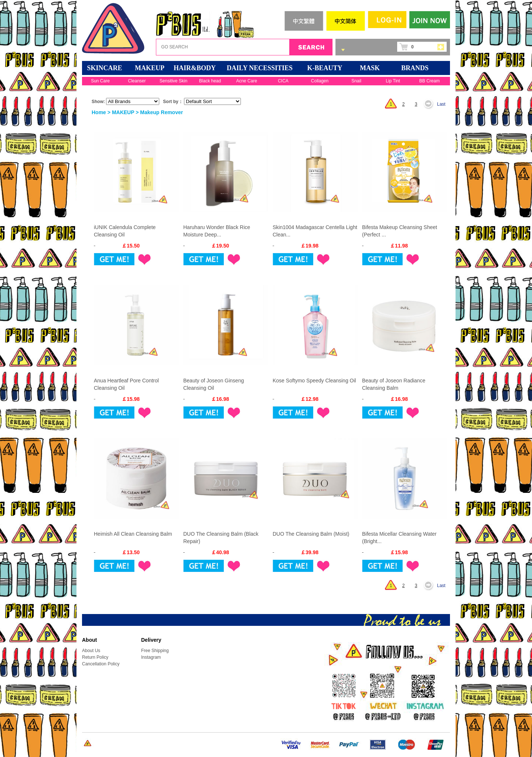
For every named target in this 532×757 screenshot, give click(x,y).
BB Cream (429, 81)
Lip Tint (393, 81)
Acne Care (247, 81)
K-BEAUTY (325, 68)
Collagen (320, 81)
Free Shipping (155, 651)
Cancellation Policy (101, 664)
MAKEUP (150, 68)
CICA (283, 81)
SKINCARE (104, 68)
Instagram (151, 657)
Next (430, 104)
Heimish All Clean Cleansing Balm (133, 534)
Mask (370, 68)
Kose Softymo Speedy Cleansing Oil (314, 381)
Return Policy (95, 657)
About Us (91, 651)
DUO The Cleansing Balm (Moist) (311, 534)
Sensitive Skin (173, 81)
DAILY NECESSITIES (260, 68)
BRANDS (415, 68)
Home (99, 112)
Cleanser (137, 81)
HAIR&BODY (195, 68)
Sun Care (100, 81)
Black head (210, 81)
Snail (356, 81)
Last (441, 104)
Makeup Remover (161, 112)
